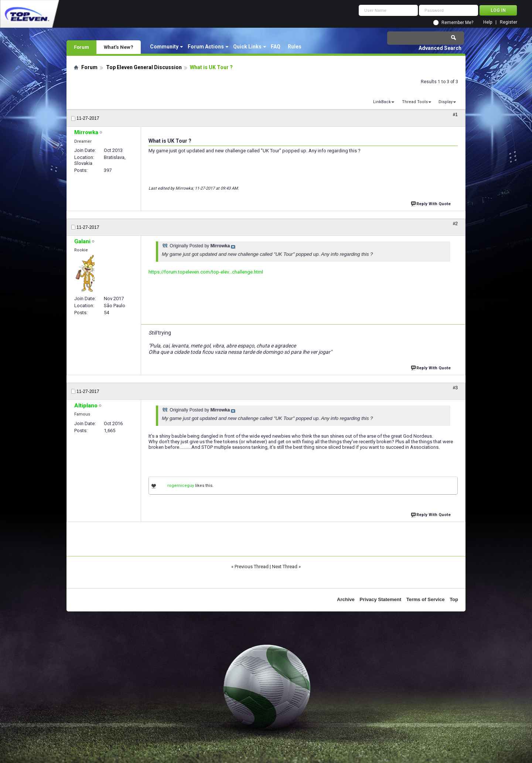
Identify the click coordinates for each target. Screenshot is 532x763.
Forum (81, 47)
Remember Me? (457, 23)
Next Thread (285, 567)
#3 (455, 388)
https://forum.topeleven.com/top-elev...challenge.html (206, 272)
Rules (295, 47)
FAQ (276, 47)
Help (488, 22)
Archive (346, 599)
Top (454, 599)
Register (509, 22)
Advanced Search (440, 48)
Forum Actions (206, 47)
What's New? (119, 47)
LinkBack (382, 102)
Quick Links (247, 47)
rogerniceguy (181, 486)
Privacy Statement (380, 599)
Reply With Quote (432, 203)
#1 (455, 115)
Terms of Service (426, 599)
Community (164, 47)
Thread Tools (415, 102)
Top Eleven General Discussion (144, 67)
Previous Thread (252, 567)
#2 (455, 224)
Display (446, 102)
